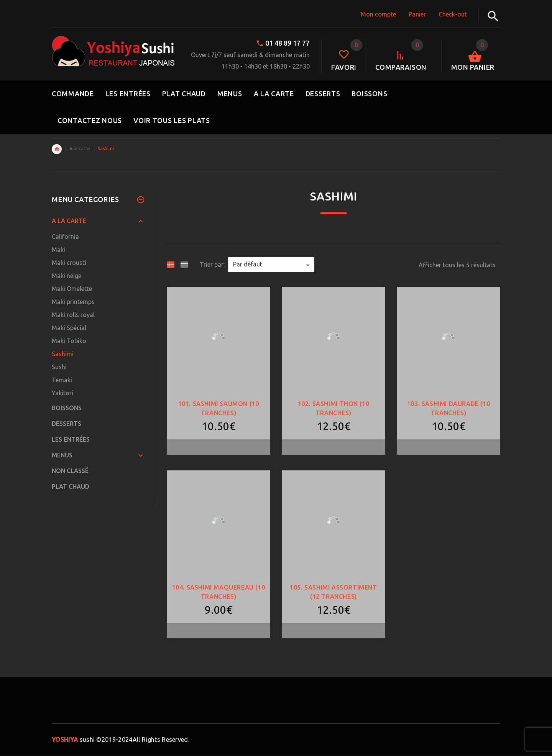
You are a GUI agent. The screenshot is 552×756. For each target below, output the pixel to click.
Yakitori (62, 393)
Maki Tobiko (69, 341)
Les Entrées (71, 439)
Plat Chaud (71, 486)
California (65, 237)
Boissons (67, 408)
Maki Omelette (72, 289)
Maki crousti (69, 263)
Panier (417, 14)
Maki (58, 250)
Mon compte (378, 14)
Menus (62, 455)
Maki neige (67, 276)
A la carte (80, 149)
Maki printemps (73, 302)
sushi (73, 740)
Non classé (70, 471)
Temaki (62, 380)
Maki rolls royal (73, 315)
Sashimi (63, 354)
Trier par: (212, 265)
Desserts (67, 424)
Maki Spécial (69, 328)
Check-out (453, 14)
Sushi (59, 367)
